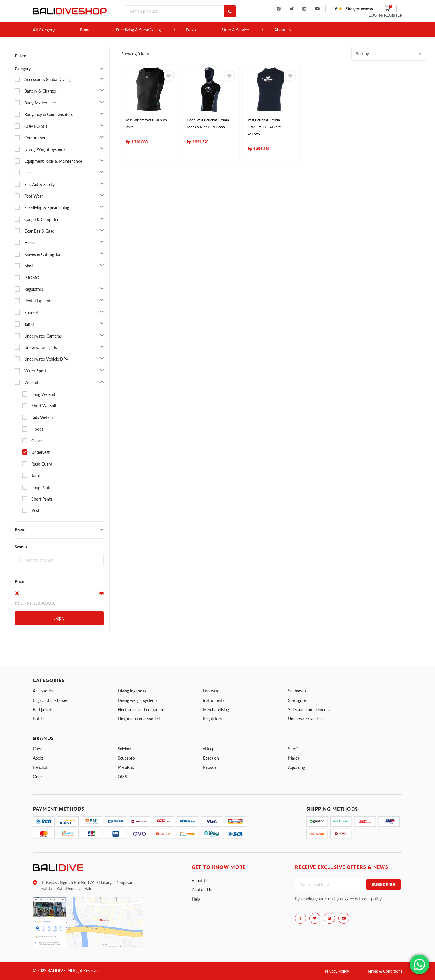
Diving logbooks (132, 691)
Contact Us (202, 890)
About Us (283, 30)
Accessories (43, 691)
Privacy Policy (337, 971)
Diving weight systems (138, 700)
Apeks (38, 758)
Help (196, 899)
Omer (38, 777)
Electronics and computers (141, 710)
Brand (85, 30)
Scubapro (126, 758)
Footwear (211, 691)
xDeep (209, 749)
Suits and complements (309, 710)
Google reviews (360, 8)
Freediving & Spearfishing (138, 30)
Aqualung (296, 767)
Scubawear (298, 691)
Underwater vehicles (306, 719)
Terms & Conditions (385, 971)
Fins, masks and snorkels (140, 719)
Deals (191, 30)
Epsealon (211, 758)
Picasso (209, 767)
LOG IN (385, 15)
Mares (294, 758)
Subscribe (383, 885)
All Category (44, 30)
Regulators (212, 719)
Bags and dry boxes (50, 700)
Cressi (38, 749)
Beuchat (40, 767)
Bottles (39, 719)
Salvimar (125, 749)
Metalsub (126, 767)
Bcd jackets (43, 710)
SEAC (293, 749)
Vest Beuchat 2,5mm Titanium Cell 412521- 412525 (265, 127)
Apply (59, 618)
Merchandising (216, 710)
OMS (122, 777)
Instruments (214, 700)
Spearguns (297, 700)
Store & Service (235, 30)
